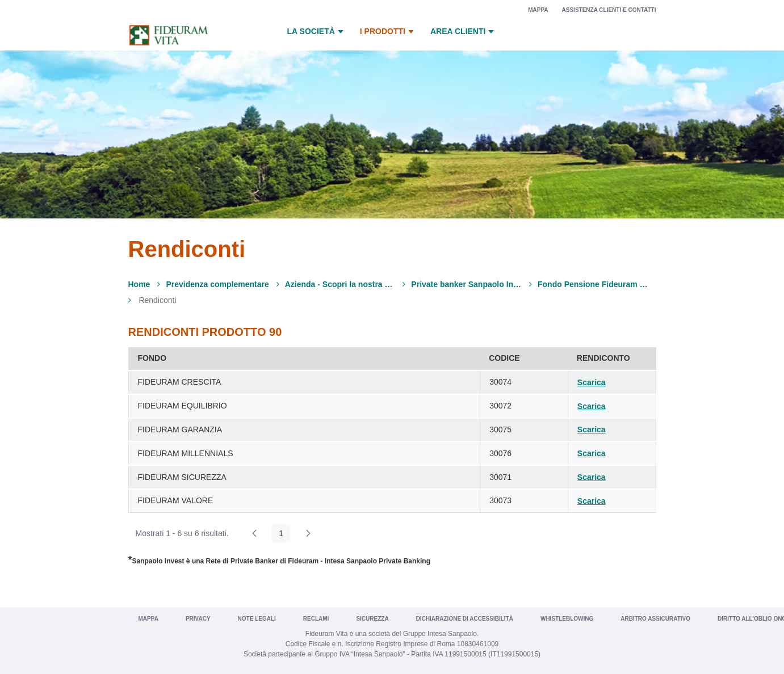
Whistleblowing (567, 619)
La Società (317, 32)
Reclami (316, 619)
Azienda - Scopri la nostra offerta (340, 284)
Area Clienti (464, 32)
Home (139, 284)
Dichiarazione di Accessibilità (465, 619)
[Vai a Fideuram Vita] (169, 35)
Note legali (257, 619)
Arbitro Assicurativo (655, 619)
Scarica (592, 382)
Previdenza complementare (217, 284)
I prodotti (388, 32)
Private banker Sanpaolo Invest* (466, 284)
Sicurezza (372, 619)
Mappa (538, 10)
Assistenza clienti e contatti (609, 10)
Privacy (198, 619)
